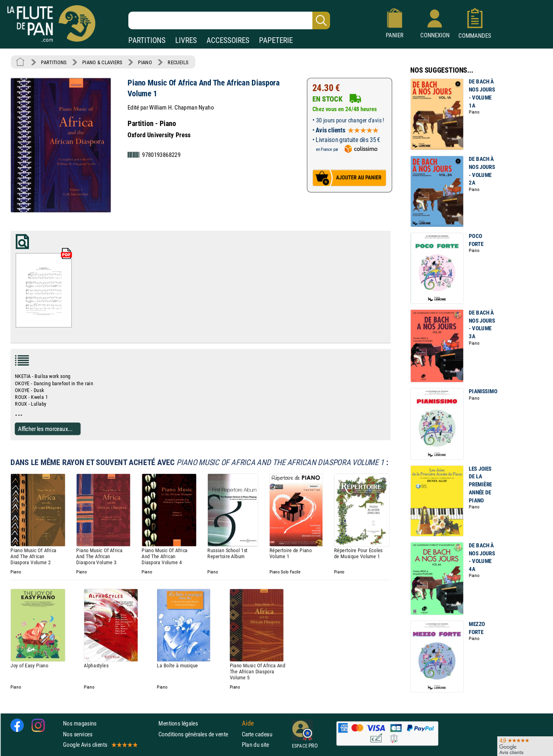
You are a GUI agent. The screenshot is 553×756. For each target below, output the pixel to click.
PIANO (145, 62)
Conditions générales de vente (198, 734)
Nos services (78, 734)
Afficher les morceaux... (45, 428)
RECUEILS (178, 62)
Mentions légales (178, 723)
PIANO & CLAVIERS (102, 62)
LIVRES (186, 40)
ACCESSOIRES (228, 40)
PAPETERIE (276, 40)
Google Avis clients (100, 744)
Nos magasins (80, 723)
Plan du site (255, 744)
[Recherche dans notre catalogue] (229, 20)
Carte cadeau (257, 734)
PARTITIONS (147, 40)
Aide (248, 723)
